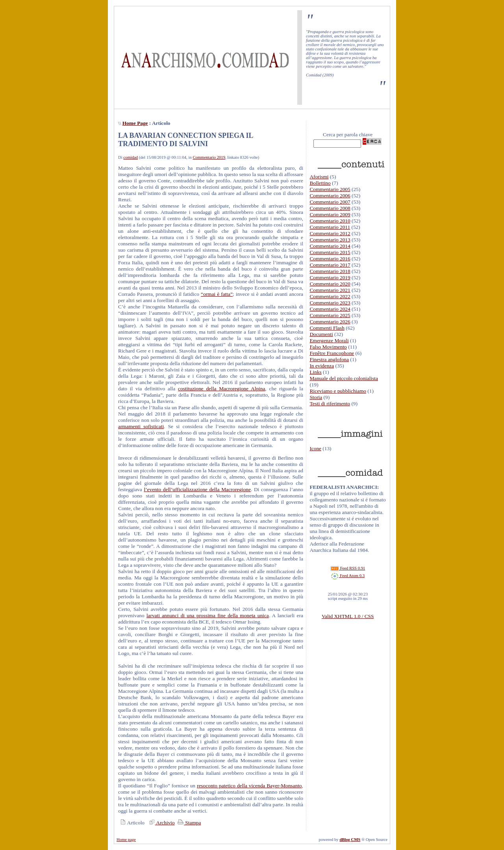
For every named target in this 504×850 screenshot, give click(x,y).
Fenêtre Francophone (332, 353)
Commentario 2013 (330, 240)
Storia (316, 397)
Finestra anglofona (329, 359)
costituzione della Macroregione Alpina (221, 389)
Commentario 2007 (330, 202)
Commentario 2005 (330, 189)
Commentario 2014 (330, 246)
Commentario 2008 (330, 208)
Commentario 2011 (330, 227)
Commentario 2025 (330, 315)
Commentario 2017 (330, 265)
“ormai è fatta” (217, 294)
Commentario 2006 (330, 196)
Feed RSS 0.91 (348, 568)
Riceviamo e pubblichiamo (338, 391)
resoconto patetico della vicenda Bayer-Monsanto (249, 786)
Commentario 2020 (330, 284)
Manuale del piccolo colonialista (344, 378)
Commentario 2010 (330, 221)
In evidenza (322, 366)
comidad (131, 157)
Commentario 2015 (330, 252)
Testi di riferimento (330, 404)
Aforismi (319, 177)
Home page (126, 840)
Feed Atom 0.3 (348, 576)
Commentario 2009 (330, 214)
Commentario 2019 (209, 157)
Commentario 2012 (330, 233)
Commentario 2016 (330, 259)
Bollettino (320, 183)
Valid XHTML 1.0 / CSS (348, 616)
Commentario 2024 (330, 309)
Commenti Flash (327, 328)
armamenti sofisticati (141, 426)
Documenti (321, 334)
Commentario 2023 (330, 303)
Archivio (161, 823)
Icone (315, 448)
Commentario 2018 (330, 271)
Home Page (135, 123)
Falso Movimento (328, 347)
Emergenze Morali (329, 341)
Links (315, 372)
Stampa (188, 823)
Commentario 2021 (330, 290)
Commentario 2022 (330, 296)
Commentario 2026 (330, 322)
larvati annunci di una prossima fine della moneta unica (208, 615)
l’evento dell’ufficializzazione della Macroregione (197, 489)
